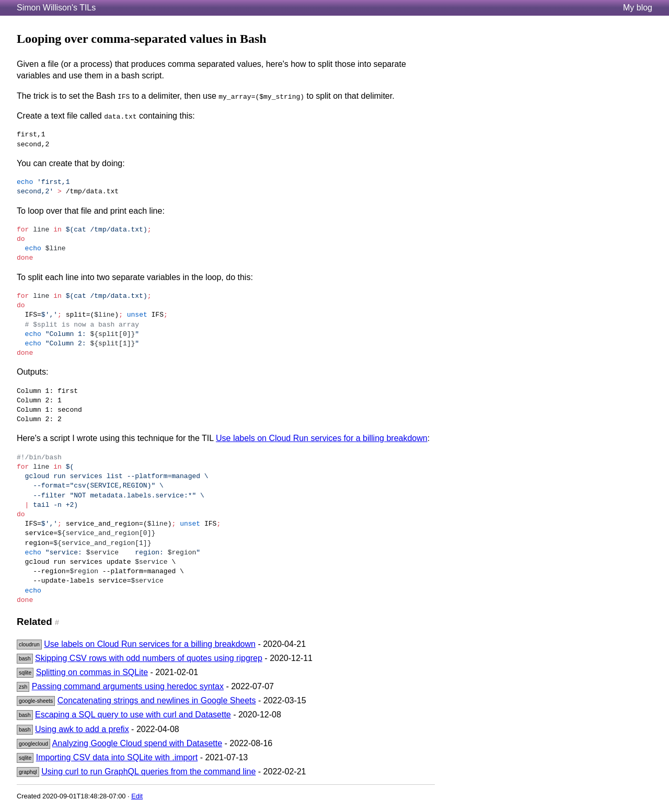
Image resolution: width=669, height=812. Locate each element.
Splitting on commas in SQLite (92, 672)
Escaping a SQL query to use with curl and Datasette (133, 715)
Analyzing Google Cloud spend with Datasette (137, 743)
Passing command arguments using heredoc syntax (128, 686)
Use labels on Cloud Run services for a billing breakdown (322, 438)
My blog (638, 8)
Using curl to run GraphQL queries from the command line (148, 772)
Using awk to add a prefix (82, 729)
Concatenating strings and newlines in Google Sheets (157, 700)
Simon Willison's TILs (56, 8)
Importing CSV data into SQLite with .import (117, 757)
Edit (137, 796)
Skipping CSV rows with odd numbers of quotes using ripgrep (149, 658)
